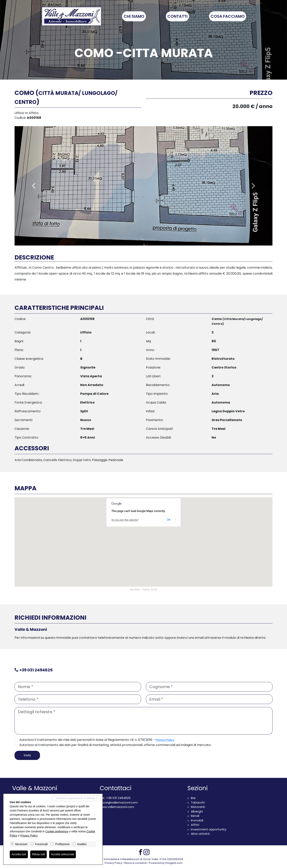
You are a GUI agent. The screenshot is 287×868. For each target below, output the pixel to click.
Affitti (195, 825)
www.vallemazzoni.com (117, 807)
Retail (195, 816)
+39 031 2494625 (36, 670)
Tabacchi (198, 802)
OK (169, 520)
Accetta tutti (19, 854)
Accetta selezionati (63, 854)
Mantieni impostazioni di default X (77, 798)
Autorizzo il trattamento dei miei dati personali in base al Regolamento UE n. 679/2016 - (97, 740)
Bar (193, 798)
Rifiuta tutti (39, 854)
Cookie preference (57, 831)
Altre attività (200, 834)
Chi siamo (135, 16)
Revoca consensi (136, 863)
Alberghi (197, 811)
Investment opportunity (209, 829)
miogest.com (174, 863)
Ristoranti (198, 807)
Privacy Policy (165, 740)
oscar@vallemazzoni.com (119, 802)
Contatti (179, 16)
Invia (27, 755)
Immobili (197, 820)
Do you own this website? (125, 520)
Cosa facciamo (229, 16)
